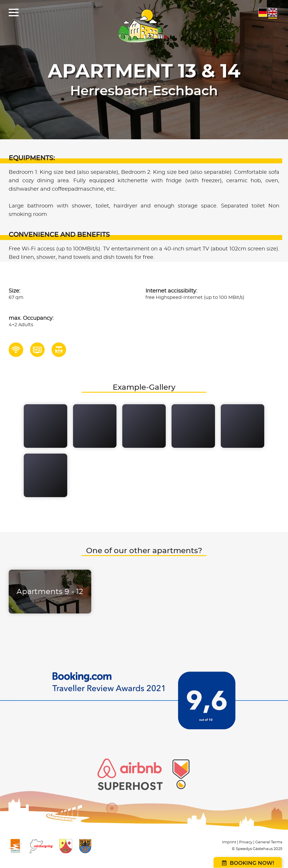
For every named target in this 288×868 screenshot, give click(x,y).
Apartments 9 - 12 (50, 592)
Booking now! (248, 863)
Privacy (246, 842)
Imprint (229, 842)
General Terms (269, 842)
